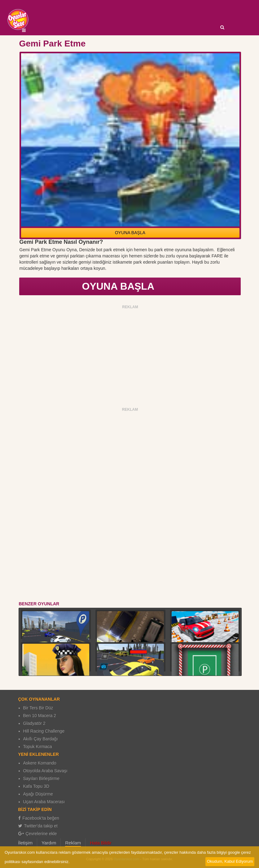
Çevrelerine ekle (38, 834)
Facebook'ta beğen (39, 818)
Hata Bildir (101, 843)
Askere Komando (40, 763)
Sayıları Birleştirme (41, 778)
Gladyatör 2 (34, 723)
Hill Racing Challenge (44, 731)
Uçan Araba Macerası (44, 802)
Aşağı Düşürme (38, 794)
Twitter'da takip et (38, 826)
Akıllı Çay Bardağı (41, 739)
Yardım (49, 843)
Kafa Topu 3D (36, 786)
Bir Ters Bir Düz (38, 708)
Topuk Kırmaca (38, 747)
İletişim (26, 843)
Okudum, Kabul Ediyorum (230, 861)
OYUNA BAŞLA (130, 233)
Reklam (73, 843)
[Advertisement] (130, 354)
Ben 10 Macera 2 (40, 716)
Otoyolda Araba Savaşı (45, 771)
